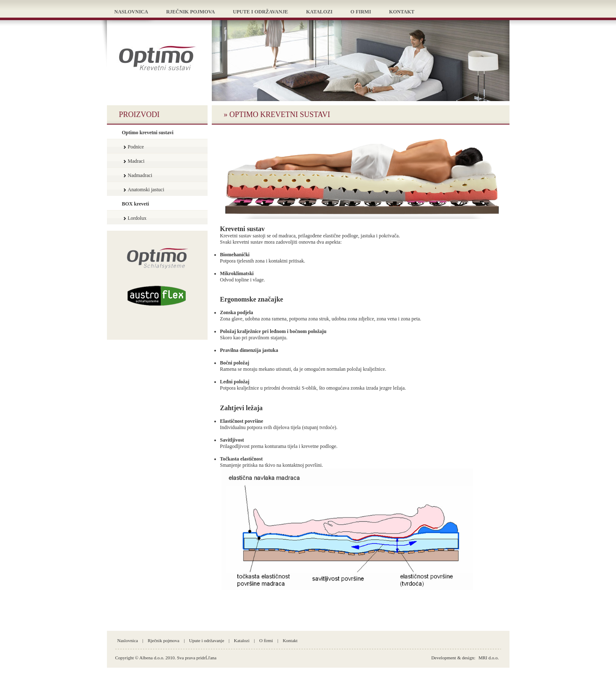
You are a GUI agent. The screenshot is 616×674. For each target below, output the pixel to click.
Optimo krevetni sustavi (148, 133)
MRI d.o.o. (489, 658)
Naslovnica (128, 640)
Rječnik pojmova (163, 640)
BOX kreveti (136, 204)
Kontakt (290, 640)
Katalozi (242, 640)
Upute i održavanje (207, 640)
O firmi (266, 640)
